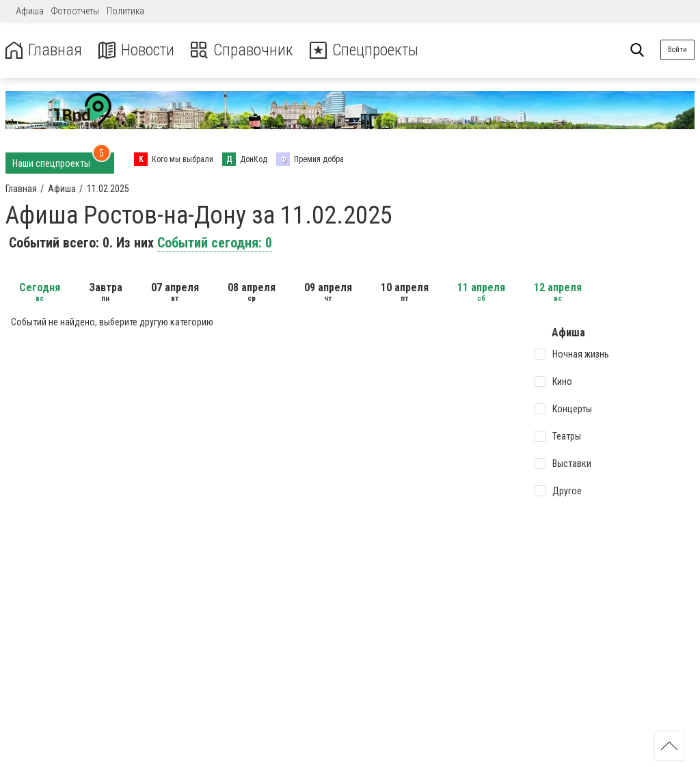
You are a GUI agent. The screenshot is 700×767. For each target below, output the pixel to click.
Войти (677, 50)
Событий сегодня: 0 (215, 243)
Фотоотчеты (75, 11)
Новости (136, 50)
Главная (43, 50)
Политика (125, 11)
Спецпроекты (365, 50)
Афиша (30, 11)
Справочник (242, 50)
